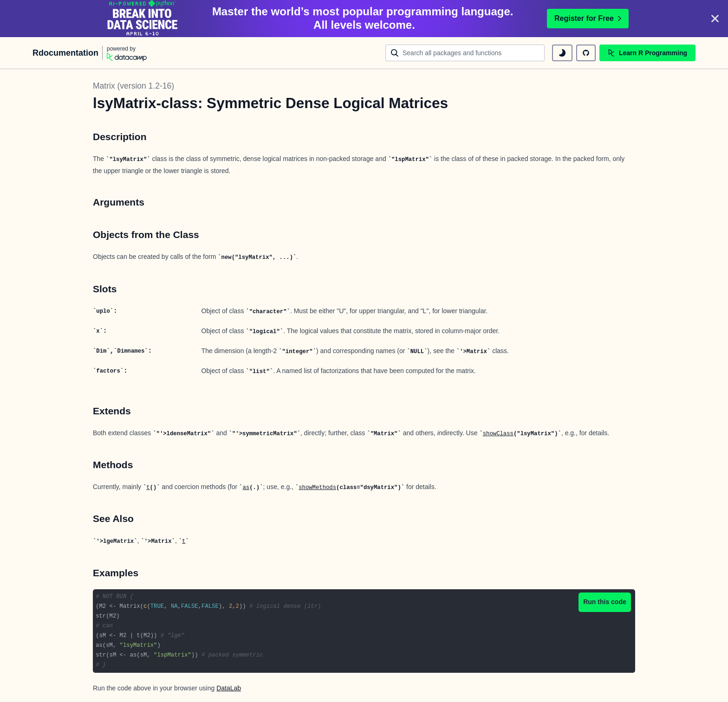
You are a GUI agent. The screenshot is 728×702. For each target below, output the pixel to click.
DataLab (229, 688)
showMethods (317, 488)
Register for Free (588, 18)
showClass (498, 434)
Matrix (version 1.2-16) (133, 86)
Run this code (605, 602)
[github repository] (586, 53)
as (246, 488)
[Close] (715, 19)
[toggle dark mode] (562, 53)
